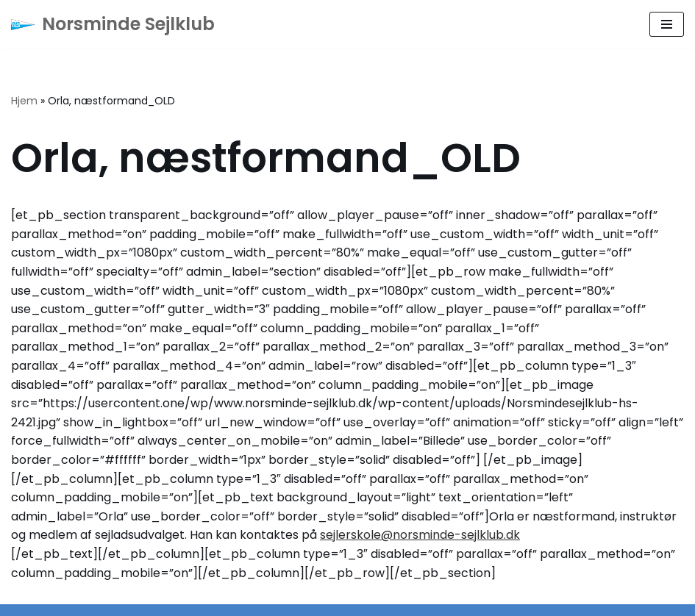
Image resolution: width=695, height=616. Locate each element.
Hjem (24, 101)
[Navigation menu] (667, 24)
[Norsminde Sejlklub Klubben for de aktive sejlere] (113, 24)
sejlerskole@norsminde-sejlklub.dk (420, 535)
